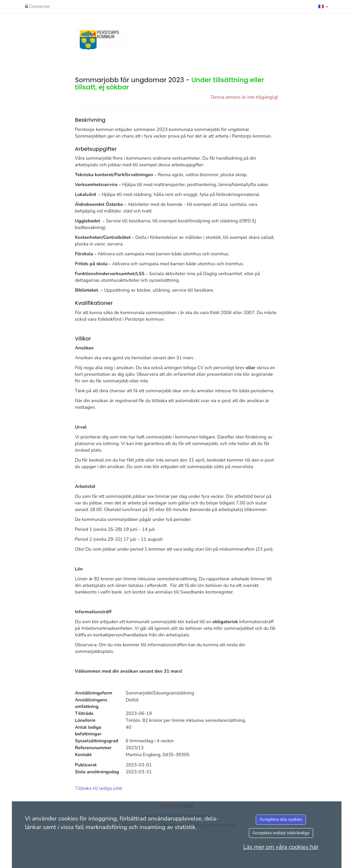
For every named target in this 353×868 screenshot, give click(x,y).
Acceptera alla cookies (281, 820)
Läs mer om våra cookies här (281, 847)
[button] (323, 7)
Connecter (38, 6)
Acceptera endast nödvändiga (281, 833)
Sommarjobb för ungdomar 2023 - (169, 83)
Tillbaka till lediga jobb (99, 788)
